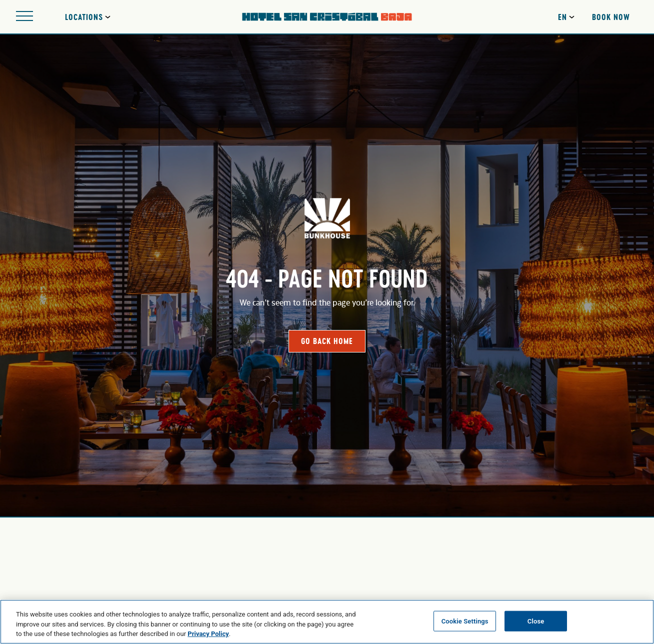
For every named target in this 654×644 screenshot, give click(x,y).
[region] (327, 622)
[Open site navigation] (24, 17)
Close (536, 621)
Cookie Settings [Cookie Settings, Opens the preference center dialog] (465, 621)
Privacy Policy (208, 634)
